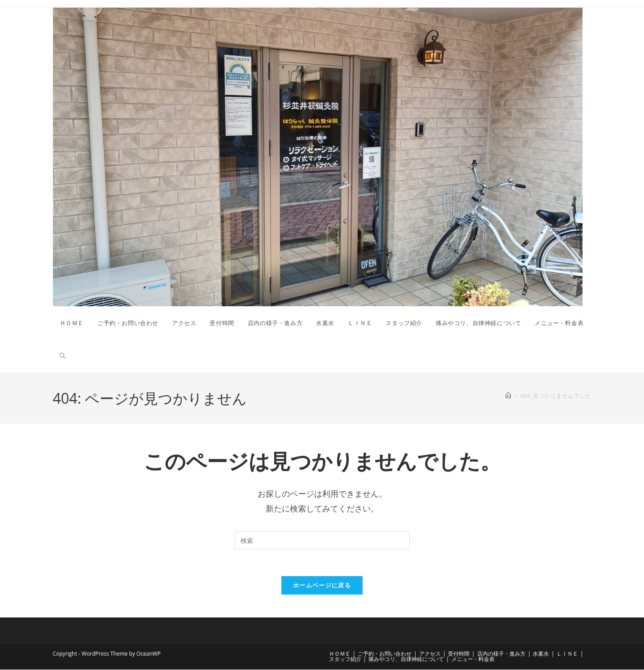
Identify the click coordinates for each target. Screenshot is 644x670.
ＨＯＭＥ (340, 654)
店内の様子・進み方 (501, 654)
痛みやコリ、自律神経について (406, 659)
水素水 (541, 654)
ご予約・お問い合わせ (385, 654)
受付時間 (459, 654)
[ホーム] (508, 396)
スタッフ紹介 (345, 659)
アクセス (430, 654)
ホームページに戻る (322, 586)
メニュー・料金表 (473, 659)
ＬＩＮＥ (567, 654)
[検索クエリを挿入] (322, 540)
